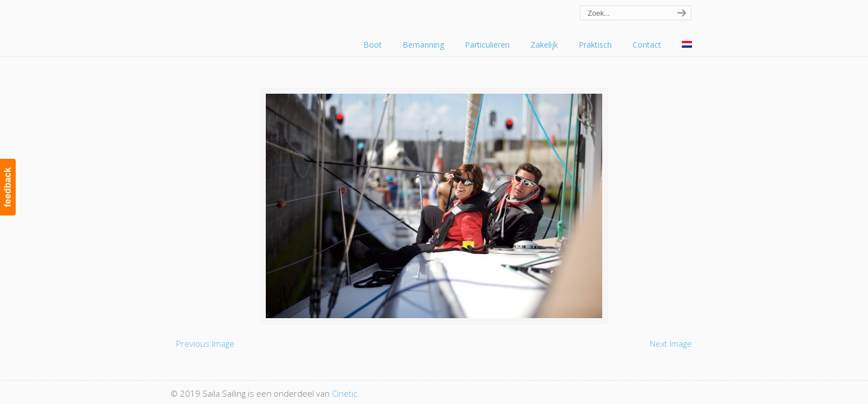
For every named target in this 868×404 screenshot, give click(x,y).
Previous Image (205, 343)
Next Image (671, 343)
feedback (8, 187)
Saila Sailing (232, 24)
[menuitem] (687, 45)
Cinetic (345, 393)
